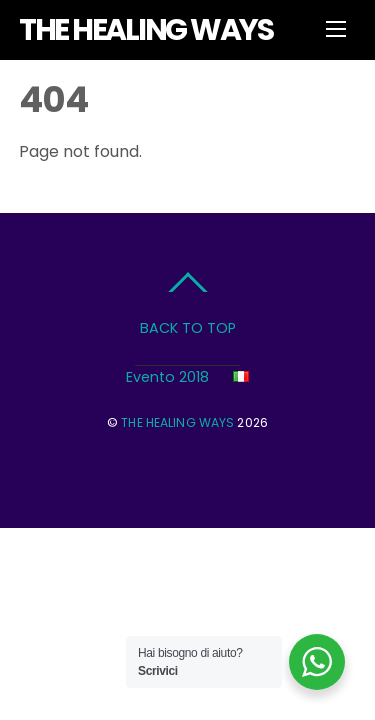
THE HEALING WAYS (177, 422)
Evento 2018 (167, 377)
